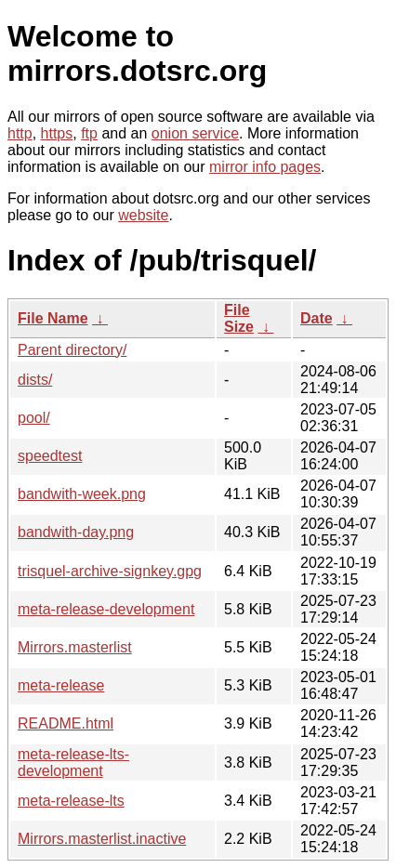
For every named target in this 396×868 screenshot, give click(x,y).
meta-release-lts (71, 801)
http (20, 133)
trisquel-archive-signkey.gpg (110, 571)
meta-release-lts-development (73, 763)
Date (317, 318)
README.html (66, 723)
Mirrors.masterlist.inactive (102, 839)
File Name (53, 318)
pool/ (34, 418)
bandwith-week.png (82, 494)
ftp (89, 133)
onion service (195, 133)
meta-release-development (106, 609)
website (143, 215)
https (57, 133)
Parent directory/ (72, 350)
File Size (239, 318)
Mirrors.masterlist (75, 647)
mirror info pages (265, 167)
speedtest (50, 456)
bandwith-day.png (76, 532)
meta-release (61, 685)
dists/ (35, 380)
